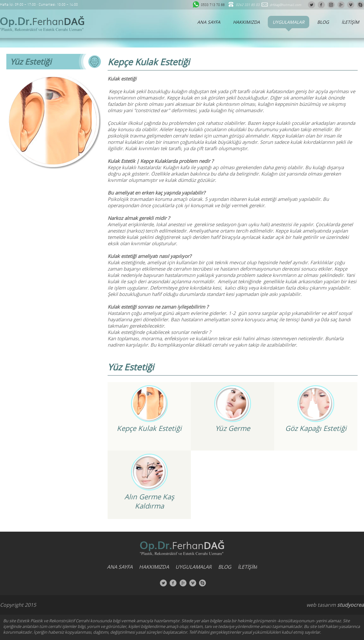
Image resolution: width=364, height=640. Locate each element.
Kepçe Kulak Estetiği (149, 428)
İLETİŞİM (350, 22)
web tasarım (321, 605)
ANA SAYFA (209, 22)
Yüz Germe (233, 428)
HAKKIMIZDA (246, 22)
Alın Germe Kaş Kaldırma (149, 501)
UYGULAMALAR (289, 22)
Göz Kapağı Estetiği (316, 428)
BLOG (323, 22)
